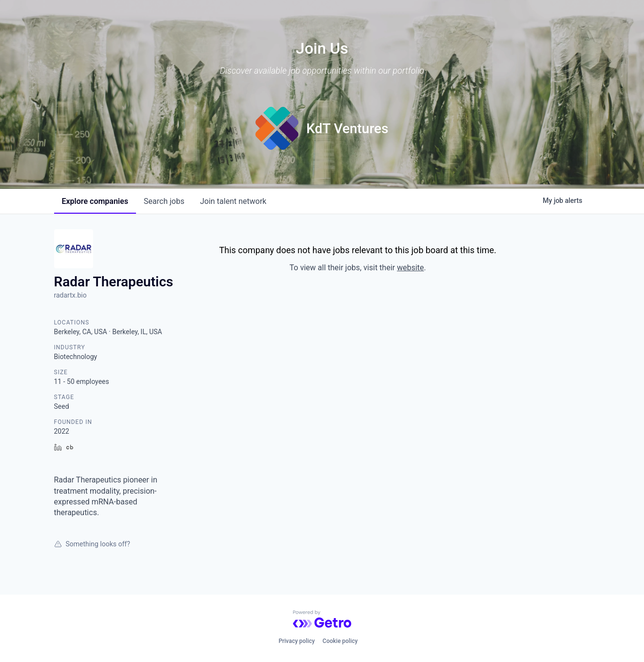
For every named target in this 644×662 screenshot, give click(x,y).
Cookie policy (340, 641)
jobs (164, 201)
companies (95, 201)
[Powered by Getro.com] (322, 619)
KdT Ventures (347, 129)
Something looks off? (92, 544)
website (410, 268)
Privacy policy (296, 641)
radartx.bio (70, 295)
